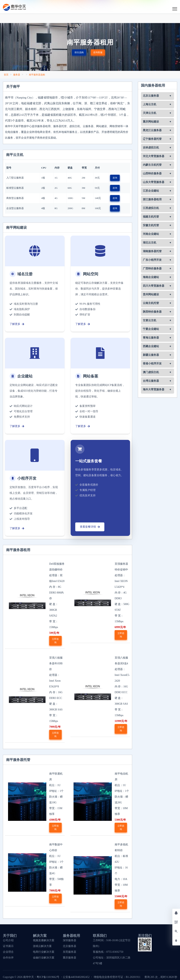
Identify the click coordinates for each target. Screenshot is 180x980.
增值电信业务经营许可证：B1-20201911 (117, 977)
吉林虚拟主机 (151, 148)
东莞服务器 (70, 952)
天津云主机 (150, 113)
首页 (6, 75)
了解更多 (17, 324)
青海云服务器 (151, 338)
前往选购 (79, 52)
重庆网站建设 (151, 122)
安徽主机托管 (151, 225)
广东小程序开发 (152, 260)
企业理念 (8, 952)
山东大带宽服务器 (154, 182)
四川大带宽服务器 (154, 286)
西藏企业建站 (151, 346)
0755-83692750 (115, 952)
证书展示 (8, 946)
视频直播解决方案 (44, 940)
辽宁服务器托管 (152, 139)
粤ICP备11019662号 (48, 977)
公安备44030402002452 (76, 977)
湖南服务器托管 (152, 251)
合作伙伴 (8, 958)
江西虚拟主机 (151, 208)
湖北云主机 (150, 243)
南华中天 (28, 977)
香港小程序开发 (152, 364)
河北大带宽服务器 (154, 156)
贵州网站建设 (151, 295)
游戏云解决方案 (42, 946)
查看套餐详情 (90, 527)
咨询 (115, 178)
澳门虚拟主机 (151, 372)
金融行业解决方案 (44, 958)
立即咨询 (55, 641)
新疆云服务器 (151, 355)
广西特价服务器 (152, 269)
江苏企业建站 (151, 191)
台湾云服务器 (151, 381)
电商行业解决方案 (44, 952)
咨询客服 (98, 52)
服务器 (17, 75)
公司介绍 (8, 940)
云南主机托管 (151, 303)
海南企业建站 (151, 277)
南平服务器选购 (37, 75)
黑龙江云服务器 (152, 130)
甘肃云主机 (150, 320)
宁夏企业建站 (151, 329)
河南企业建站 (151, 234)
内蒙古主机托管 (152, 165)
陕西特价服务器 (152, 312)
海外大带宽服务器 (154, 390)
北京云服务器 (151, 96)
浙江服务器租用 (152, 199)
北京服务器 (70, 946)
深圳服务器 (70, 940)
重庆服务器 (70, 958)
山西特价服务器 (152, 174)
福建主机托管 (151, 217)
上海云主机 (150, 104)
